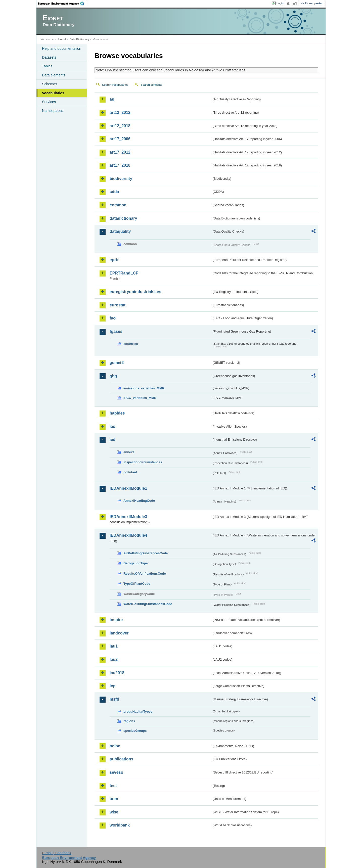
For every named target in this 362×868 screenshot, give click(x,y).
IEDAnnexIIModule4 (128, 535)
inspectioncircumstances (143, 462)
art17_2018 (120, 165)
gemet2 (117, 363)
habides (117, 413)
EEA (63, 4)
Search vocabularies (115, 85)
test (113, 786)
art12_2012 (120, 112)
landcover (119, 633)
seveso (116, 772)
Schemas (50, 84)
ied (112, 440)
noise (115, 746)
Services (49, 102)
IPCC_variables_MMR (140, 398)
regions (129, 721)
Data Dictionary (79, 39)
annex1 (129, 452)
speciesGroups (135, 731)
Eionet (62, 39)
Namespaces (53, 111)
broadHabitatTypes (138, 712)
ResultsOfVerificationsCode (145, 574)
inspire (116, 620)
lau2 (114, 659)
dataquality (120, 231)
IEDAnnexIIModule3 (128, 517)
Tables (47, 66)
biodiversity (121, 179)
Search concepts (151, 85)
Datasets (49, 57)
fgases (116, 331)
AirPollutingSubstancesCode (146, 553)
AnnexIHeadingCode (139, 501)
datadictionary (123, 218)
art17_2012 (120, 152)
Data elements (54, 75)
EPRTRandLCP (124, 273)
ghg (113, 376)
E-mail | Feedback (57, 853)
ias (112, 426)
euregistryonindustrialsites (135, 292)
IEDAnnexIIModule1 (128, 488)
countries (131, 344)
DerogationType (135, 563)
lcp (112, 686)
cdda (114, 192)
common (118, 205)
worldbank (120, 825)
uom (114, 799)
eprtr (114, 260)
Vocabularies (53, 93)
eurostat (118, 305)
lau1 (114, 646)
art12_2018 (120, 126)
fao (113, 318)
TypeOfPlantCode (137, 584)
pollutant (130, 472)
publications (121, 759)
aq (112, 99)
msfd (114, 699)
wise (114, 812)
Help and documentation (62, 49)
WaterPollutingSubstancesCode (148, 604)
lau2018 (117, 673)
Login (280, 3)
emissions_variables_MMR (144, 388)
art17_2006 (120, 139)
